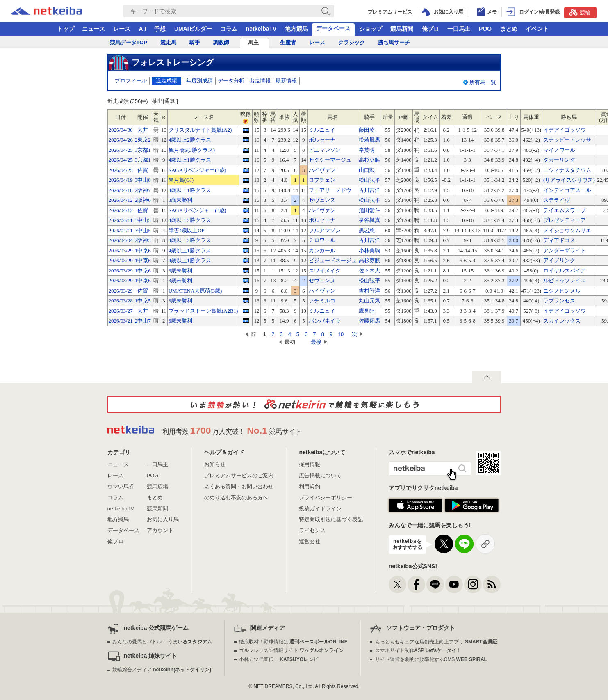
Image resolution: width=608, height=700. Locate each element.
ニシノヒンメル (562, 291)
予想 (160, 29)
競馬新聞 (402, 29)
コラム (229, 29)
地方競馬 (296, 29)
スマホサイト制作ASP (418, 650)
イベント (537, 29)
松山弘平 (369, 180)
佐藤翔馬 (369, 321)
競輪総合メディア (162, 670)
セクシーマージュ (330, 160)
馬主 (253, 42)
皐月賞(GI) (181, 180)
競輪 (580, 12)
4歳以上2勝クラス (190, 140)
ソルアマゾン (325, 230)
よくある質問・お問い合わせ (239, 486)
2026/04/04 (121, 240)
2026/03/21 (121, 321)
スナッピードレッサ (567, 140)
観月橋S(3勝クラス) (192, 150)
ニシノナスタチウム (567, 170)
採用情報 (310, 464)
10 (341, 334)
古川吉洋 (369, 190)
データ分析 (231, 81)
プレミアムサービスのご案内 (239, 475)
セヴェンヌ (322, 200)
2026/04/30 (121, 130)
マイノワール (559, 150)
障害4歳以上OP (187, 230)
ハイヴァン (322, 170)
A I (142, 29)
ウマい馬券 (121, 486)
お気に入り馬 (163, 519)
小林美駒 (369, 250)
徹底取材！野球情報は (293, 642)
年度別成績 (199, 81)
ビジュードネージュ (333, 260)
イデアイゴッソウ (565, 130)
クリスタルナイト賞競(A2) (200, 130)
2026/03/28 (121, 301)
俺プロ (430, 29)
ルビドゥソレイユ (565, 280)
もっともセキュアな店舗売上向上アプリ (436, 642)
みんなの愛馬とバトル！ (162, 642)
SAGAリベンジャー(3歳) (198, 170)
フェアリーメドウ (330, 190)
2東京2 (143, 140)
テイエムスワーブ (565, 210)
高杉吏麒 (369, 160)
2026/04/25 (121, 150)
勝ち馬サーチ (394, 42)
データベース (333, 28)
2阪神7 (143, 190)
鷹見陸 (367, 311)
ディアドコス (559, 240)
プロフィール (131, 81)
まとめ (509, 29)
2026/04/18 (121, 190)
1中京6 (143, 250)
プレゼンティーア (565, 220)
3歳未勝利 (181, 200)
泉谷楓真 (369, 220)
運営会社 (310, 541)
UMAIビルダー (193, 29)
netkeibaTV (261, 29)
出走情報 (260, 81)
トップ (66, 29)
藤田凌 (367, 130)
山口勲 (367, 170)
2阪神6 (143, 200)
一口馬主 (459, 29)
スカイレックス (562, 321)
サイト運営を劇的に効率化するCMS (431, 659)
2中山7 (143, 321)
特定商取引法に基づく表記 (331, 519)
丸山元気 (369, 301)
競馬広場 (157, 486)
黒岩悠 (367, 230)
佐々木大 (369, 271)
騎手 (195, 42)
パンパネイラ (325, 321)
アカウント (160, 530)
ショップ (371, 29)
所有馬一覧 (483, 82)
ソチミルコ (322, 301)
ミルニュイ (322, 130)
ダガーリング (559, 160)
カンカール (322, 250)
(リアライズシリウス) (569, 180)
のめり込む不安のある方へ (236, 498)
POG (485, 29)
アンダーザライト (565, 250)
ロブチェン (322, 180)
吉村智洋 (369, 291)
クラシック (352, 42)
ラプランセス (559, 301)
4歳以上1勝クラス (190, 160)
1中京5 (143, 301)
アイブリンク (559, 260)
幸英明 (367, 150)
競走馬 (168, 42)
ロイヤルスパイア (565, 271)
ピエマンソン (325, 150)
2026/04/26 (121, 140)
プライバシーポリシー (326, 498)
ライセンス (312, 530)
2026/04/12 (121, 200)
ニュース (93, 29)
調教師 (221, 42)
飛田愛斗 (369, 210)
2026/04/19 (121, 180)
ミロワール (322, 240)
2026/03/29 (121, 250)
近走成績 (166, 81)
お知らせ (215, 464)
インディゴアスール (567, 190)
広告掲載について (320, 475)
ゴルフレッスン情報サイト (291, 650)
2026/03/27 (121, 311)
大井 (143, 130)
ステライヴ (557, 200)
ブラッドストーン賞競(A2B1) (203, 311)
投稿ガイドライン (320, 509)
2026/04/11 (121, 220)
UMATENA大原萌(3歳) (195, 291)
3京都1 (143, 150)
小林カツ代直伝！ (279, 659)
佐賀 (143, 170)
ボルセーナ (322, 140)
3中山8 (143, 180)
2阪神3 (143, 240)
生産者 (288, 42)
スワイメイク (325, 271)
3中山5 (143, 220)
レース (122, 29)
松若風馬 (369, 140)
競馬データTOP (129, 42)
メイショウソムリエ (567, 230)
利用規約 (310, 486)
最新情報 (286, 81)
